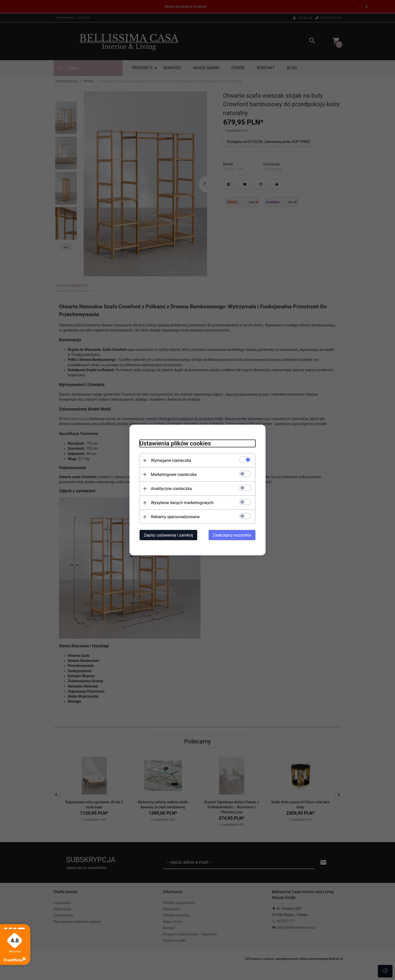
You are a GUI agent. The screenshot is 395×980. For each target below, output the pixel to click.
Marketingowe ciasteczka (174, 475)
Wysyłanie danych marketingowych (182, 503)
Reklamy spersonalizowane (175, 517)
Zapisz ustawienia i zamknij (168, 535)
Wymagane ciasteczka (171, 460)
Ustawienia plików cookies (175, 443)
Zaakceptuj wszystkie (232, 535)
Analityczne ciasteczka (171, 489)
